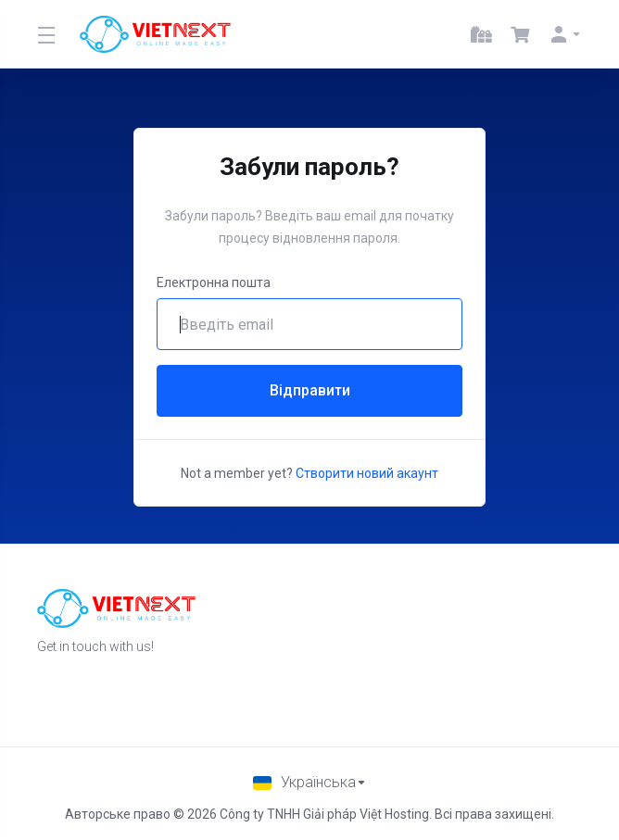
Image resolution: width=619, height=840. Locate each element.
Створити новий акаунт (367, 473)
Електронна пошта (214, 282)
